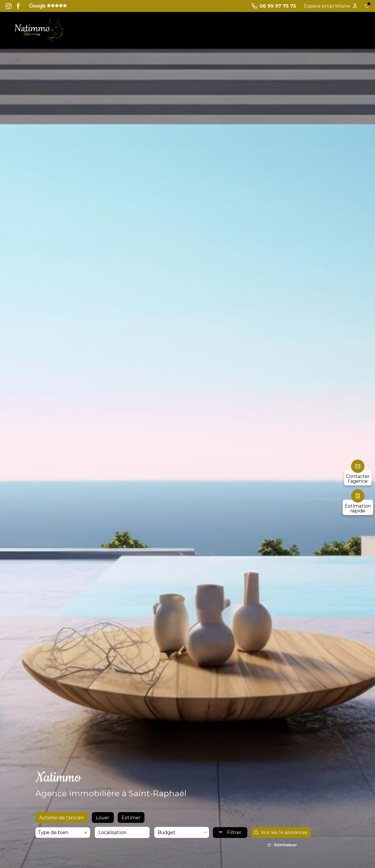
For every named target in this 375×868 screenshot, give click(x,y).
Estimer (131, 821)
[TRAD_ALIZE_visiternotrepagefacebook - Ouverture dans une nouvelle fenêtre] (18, 6)
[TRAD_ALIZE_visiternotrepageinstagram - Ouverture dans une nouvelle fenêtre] (9, 6)
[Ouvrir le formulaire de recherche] (230, 836)
